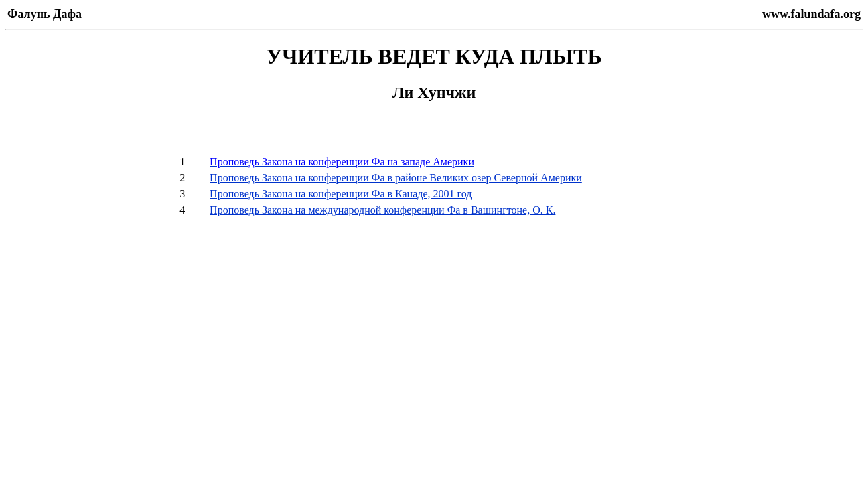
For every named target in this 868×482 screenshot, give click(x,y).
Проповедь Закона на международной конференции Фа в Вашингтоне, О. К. (382, 210)
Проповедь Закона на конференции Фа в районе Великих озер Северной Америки (396, 178)
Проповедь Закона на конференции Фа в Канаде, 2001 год (341, 194)
